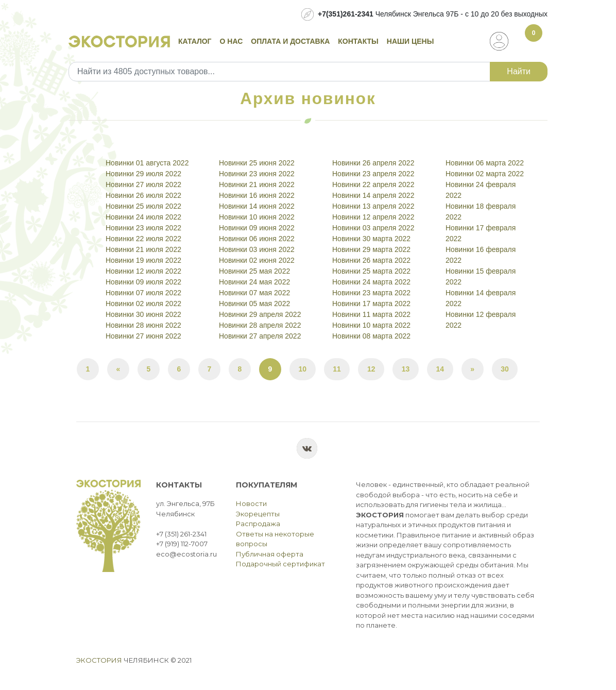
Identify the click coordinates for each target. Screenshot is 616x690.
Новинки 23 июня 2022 (257, 174)
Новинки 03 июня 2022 (257, 249)
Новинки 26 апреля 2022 (373, 163)
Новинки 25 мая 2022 (254, 271)
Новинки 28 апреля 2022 (260, 325)
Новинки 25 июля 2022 (143, 206)
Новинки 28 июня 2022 (143, 325)
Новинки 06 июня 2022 (257, 239)
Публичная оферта (270, 554)
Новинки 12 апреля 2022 (373, 217)
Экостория (99, 660)
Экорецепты (258, 514)
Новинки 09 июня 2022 (257, 228)
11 (337, 369)
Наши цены (410, 41)
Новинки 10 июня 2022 (257, 217)
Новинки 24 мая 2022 (254, 282)
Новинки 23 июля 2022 (143, 228)
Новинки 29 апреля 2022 (260, 314)
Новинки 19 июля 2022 (143, 260)
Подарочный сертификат (280, 564)
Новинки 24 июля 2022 (143, 217)
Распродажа (258, 524)
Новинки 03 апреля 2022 (373, 228)
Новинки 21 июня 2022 (257, 184)
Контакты (358, 41)
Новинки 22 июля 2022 (143, 239)
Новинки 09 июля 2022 (143, 282)
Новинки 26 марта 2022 (371, 260)
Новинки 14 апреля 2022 (373, 195)
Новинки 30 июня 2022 (143, 314)
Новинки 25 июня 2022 (257, 163)
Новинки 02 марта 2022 (485, 174)
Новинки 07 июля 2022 (143, 293)
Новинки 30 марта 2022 (371, 239)
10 (302, 369)
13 (406, 369)
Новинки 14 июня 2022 (257, 206)
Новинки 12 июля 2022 (143, 271)
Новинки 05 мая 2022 (254, 304)
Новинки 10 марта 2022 (371, 325)
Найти (519, 71)
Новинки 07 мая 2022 (254, 293)
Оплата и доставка (290, 41)
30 (505, 369)
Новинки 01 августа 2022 (147, 163)
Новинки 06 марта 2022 (485, 163)
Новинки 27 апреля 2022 (260, 336)
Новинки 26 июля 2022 (143, 195)
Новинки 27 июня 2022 (143, 336)
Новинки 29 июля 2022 (143, 174)
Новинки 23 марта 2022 (371, 293)
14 (440, 369)
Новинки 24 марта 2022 (371, 282)
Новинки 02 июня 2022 (257, 260)
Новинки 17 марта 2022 (371, 304)
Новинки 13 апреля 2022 (373, 206)
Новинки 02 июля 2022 (143, 304)
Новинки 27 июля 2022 (143, 184)
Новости (251, 503)
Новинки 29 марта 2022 (371, 249)
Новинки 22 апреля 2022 (373, 184)
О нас (232, 41)
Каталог (195, 41)
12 (371, 369)
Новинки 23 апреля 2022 (373, 174)
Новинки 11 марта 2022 (371, 314)
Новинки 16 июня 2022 (257, 195)
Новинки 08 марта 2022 (371, 336)
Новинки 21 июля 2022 (143, 249)
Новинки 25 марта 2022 (371, 271)
